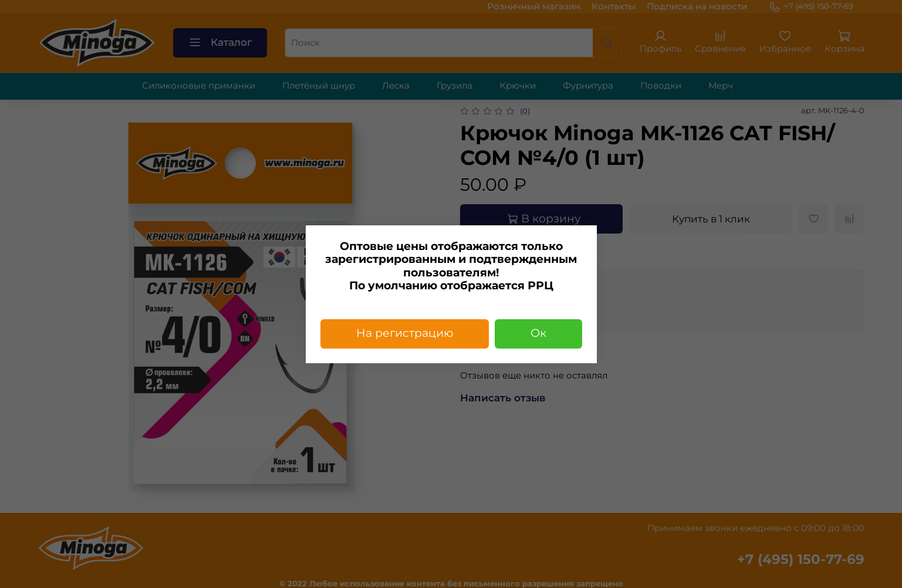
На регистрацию (405, 333)
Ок (538, 333)
